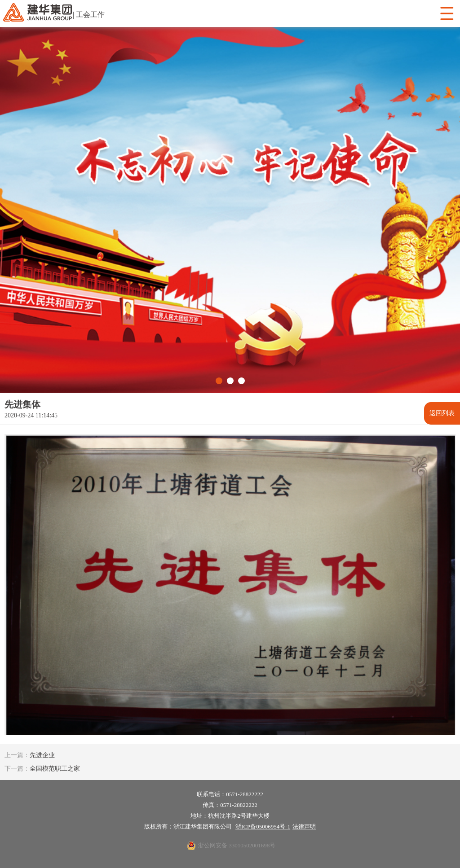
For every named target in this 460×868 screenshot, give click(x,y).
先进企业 (30, 755)
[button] (219, 381)
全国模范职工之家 (42, 769)
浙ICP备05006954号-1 (263, 826)
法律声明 (304, 826)
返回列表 (442, 413)
